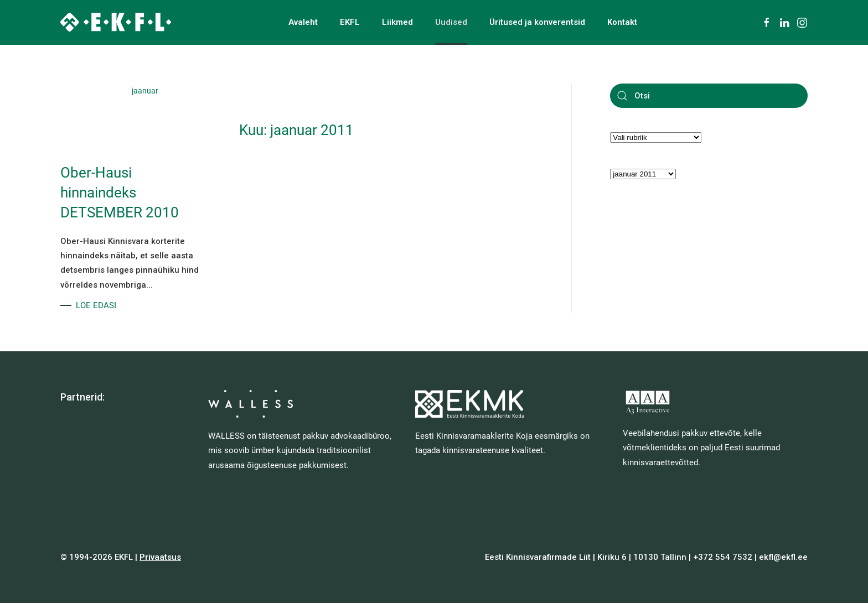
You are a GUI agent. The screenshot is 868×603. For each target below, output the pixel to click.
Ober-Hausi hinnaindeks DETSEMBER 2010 (120, 193)
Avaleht (303, 22)
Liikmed (397, 22)
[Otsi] (709, 96)
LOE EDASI (96, 305)
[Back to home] (116, 22)
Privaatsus (160, 557)
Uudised (451, 22)
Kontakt (622, 22)
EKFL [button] (350, 22)
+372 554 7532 (723, 557)
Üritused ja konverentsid (537, 22)
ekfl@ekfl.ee (783, 557)
